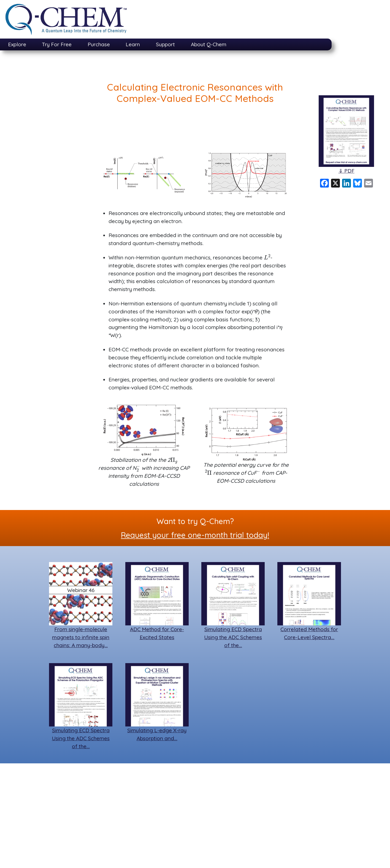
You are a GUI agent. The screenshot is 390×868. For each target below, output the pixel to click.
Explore (17, 44)
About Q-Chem (209, 44)
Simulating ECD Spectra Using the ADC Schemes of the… (233, 637)
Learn (133, 44)
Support (165, 44)
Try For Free (57, 44)
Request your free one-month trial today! (195, 535)
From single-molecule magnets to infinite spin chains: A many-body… (81, 637)
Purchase (99, 44)
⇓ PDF (346, 171)
